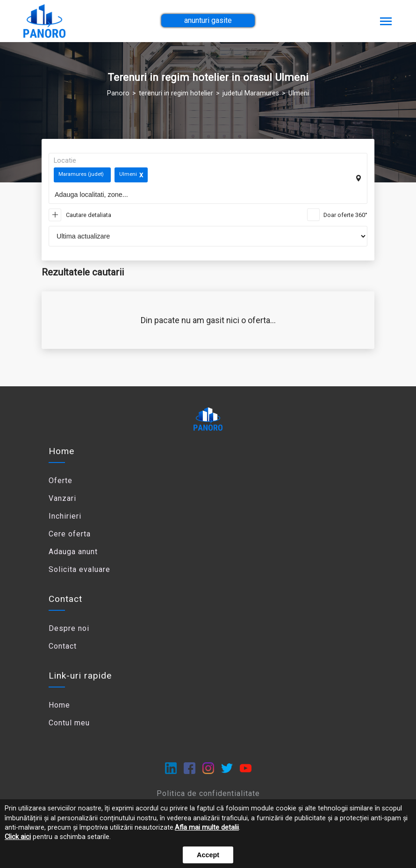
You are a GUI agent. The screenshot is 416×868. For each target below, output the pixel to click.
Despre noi (69, 628)
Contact (63, 646)
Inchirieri (65, 516)
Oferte (61, 481)
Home (61, 451)
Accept (208, 855)
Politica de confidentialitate (208, 793)
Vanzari (62, 498)
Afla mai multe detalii (207, 828)
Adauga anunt (73, 552)
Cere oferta (70, 534)
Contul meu (69, 723)
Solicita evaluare (79, 569)
